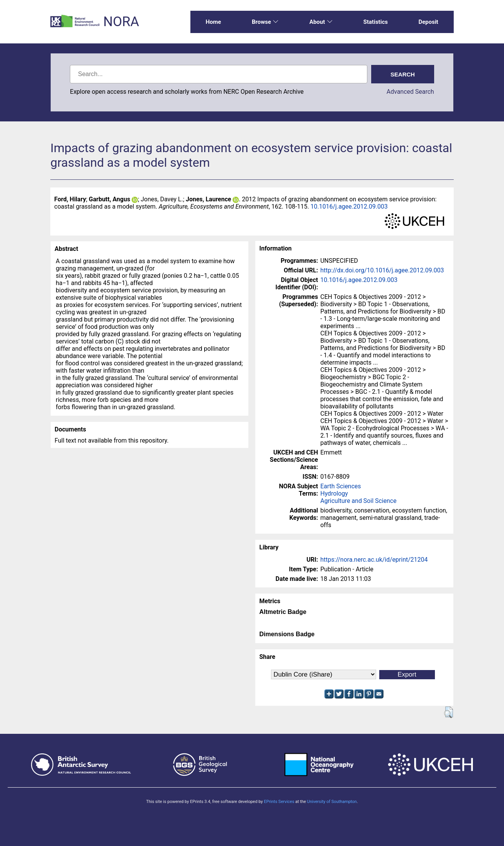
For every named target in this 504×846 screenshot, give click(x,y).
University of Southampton (332, 802)
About (321, 22)
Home (213, 22)
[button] (449, 712)
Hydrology (334, 493)
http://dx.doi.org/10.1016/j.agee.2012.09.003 (382, 270)
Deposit (428, 22)
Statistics (376, 22)
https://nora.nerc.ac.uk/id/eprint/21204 (374, 560)
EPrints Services (279, 802)
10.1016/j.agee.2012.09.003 (349, 207)
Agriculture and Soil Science (358, 501)
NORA (121, 22)
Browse (265, 22)
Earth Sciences (340, 486)
